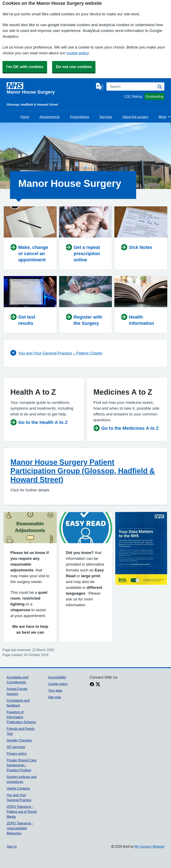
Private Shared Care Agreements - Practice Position (22, 765)
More (165, 117)
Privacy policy (17, 754)
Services (106, 117)
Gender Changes (19, 740)
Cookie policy (58, 684)
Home (25, 117)
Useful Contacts (18, 788)
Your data (55, 690)
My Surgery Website (150, 846)
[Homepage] (51, 88)
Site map (55, 697)
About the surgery (135, 117)
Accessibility (57, 677)
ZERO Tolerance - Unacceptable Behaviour (20, 828)
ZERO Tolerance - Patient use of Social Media (22, 812)
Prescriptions (79, 117)
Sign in (12, 846)
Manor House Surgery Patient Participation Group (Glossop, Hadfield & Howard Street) (83, 471)
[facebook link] (92, 685)
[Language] (100, 86)
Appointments (50, 117)
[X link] (98, 685)
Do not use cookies (74, 67)
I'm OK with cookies (25, 67)
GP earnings (16, 747)
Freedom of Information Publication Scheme (21, 717)
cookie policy (78, 53)
